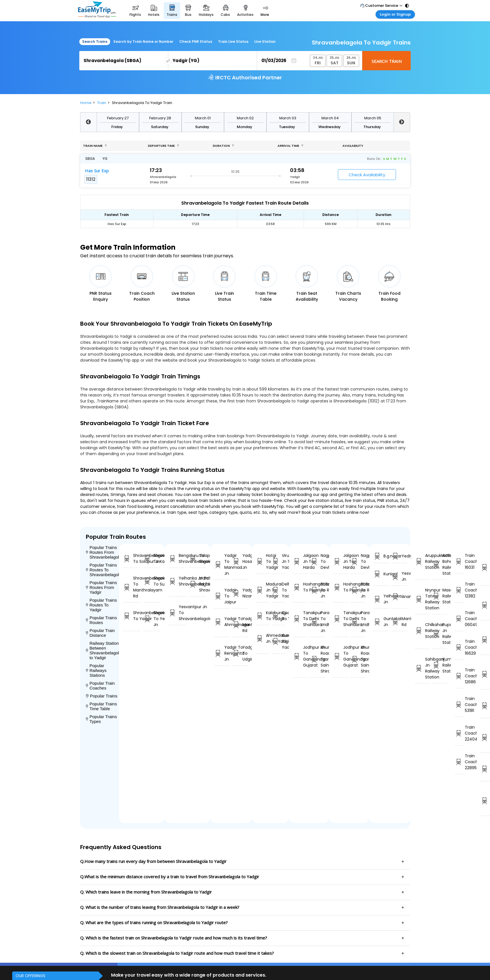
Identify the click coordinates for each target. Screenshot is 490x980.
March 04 (330, 118)
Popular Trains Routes (101, 620)
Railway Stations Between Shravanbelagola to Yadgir (103, 650)
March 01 (203, 118)
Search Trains (95, 42)
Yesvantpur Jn (399, 576)
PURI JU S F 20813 (485, 639)
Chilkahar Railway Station (422, 631)
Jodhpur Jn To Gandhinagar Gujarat (300, 656)
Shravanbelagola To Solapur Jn (132, 558)
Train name (95, 146)
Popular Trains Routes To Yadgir (101, 605)
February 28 (160, 118)
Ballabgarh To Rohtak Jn (318, 590)
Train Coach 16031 (459, 561)
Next (402, 122)
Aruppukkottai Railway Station (422, 561)
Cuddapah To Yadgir (278, 616)
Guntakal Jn (381, 622)
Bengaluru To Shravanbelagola (177, 558)
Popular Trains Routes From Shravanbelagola (103, 552)
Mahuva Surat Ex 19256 (485, 769)
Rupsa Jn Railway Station (440, 634)
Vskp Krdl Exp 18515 (485, 737)
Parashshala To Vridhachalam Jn (318, 622)
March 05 (373, 118)
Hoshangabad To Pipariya (300, 587)
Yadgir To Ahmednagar (222, 622)
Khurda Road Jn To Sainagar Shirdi (318, 659)
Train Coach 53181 (459, 705)
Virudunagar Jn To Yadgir (278, 561)
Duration (223, 146)
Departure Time (164, 146)
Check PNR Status (196, 42)
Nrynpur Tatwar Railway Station (422, 599)
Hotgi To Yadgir (262, 561)
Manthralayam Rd (399, 622)
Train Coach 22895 (459, 762)
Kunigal (381, 574)
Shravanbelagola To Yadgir (132, 616)
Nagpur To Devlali (318, 561)
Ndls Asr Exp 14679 (485, 605)
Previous (88, 122)
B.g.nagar (381, 556)
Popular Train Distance (100, 633)
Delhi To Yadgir (278, 590)
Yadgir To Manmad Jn (222, 564)
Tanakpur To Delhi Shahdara (300, 619)
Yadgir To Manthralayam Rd (240, 625)
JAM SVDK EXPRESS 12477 (485, 674)
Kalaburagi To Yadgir (262, 616)
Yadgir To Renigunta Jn (222, 653)
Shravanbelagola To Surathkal (152, 581)
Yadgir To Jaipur (222, 596)
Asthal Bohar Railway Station (440, 564)
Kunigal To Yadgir (278, 641)
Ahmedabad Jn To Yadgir (262, 638)
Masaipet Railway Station (440, 596)
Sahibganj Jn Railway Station (422, 668)
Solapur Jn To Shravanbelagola (198, 558)
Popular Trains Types (101, 719)
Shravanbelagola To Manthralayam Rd (132, 587)
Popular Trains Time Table (101, 706)
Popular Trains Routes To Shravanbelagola (103, 570)
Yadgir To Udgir (240, 653)
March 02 (245, 118)
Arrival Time (291, 146)
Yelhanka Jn (381, 599)
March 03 (288, 118)
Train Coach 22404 (459, 733)
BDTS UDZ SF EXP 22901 (485, 567)
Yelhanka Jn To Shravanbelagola (177, 581)
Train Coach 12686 (459, 676)
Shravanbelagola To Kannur (152, 558)
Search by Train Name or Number (143, 42)
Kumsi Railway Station (440, 665)
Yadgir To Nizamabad (240, 593)
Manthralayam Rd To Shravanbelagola (198, 584)
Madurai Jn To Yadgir (262, 590)
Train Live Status (233, 42)
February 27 (118, 118)
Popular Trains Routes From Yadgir (101, 587)
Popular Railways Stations (96, 670)
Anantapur (399, 597)
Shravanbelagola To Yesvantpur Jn (152, 619)
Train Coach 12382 (459, 590)
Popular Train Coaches (100, 686)
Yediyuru (399, 556)
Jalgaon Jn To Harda (300, 561)
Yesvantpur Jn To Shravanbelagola (177, 613)
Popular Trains (102, 696)
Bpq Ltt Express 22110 (485, 706)
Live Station (265, 42)
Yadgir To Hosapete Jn (240, 561)
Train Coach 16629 (459, 647)
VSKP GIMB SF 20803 (485, 800)
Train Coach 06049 (459, 619)
